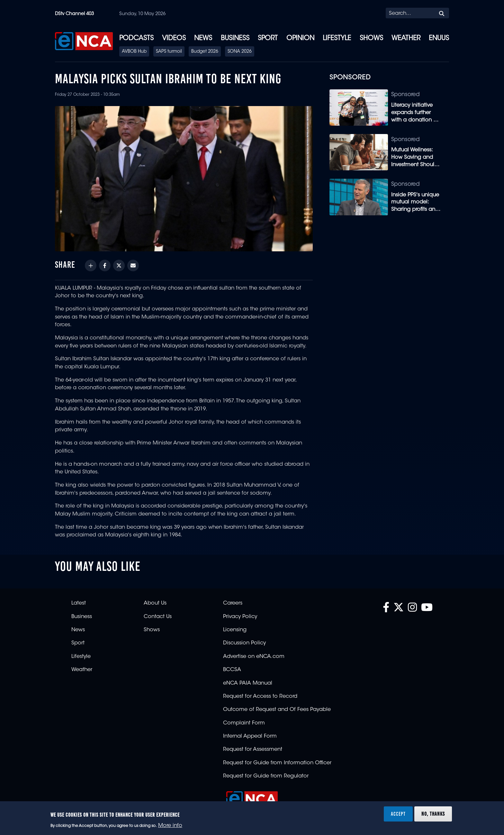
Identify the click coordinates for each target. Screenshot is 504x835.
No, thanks (433, 814)
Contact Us (158, 617)
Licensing (235, 630)
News (203, 39)
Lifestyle (337, 39)
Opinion (300, 39)
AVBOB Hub (134, 52)
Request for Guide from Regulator (266, 776)
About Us (155, 603)
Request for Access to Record (260, 696)
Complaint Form (244, 723)
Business (235, 39)
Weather (406, 39)
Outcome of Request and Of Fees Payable (277, 710)
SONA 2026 (240, 52)
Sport (268, 39)
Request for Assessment (253, 750)
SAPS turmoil (169, 52)
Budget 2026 (205, 52)
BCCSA (232, 670)
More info (170, 826)
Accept (398, 814)
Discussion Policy (244, 643)
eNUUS (439, 39)
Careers (233, 603)
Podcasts (136, 39)
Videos (174, 39)
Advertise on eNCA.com (254, 657)
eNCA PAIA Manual (248, 683)
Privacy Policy (240, 617)
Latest (79, 603)
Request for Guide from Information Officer (277, 763)
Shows (371, 39)
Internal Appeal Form (250, 736)
